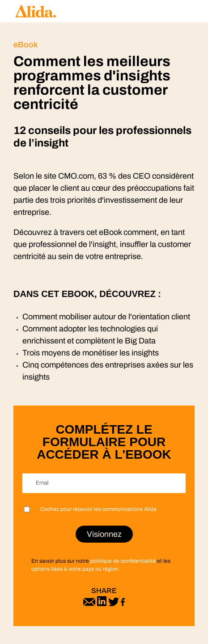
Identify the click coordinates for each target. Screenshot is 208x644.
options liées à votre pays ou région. (76, 569)
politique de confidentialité (123, 561)
